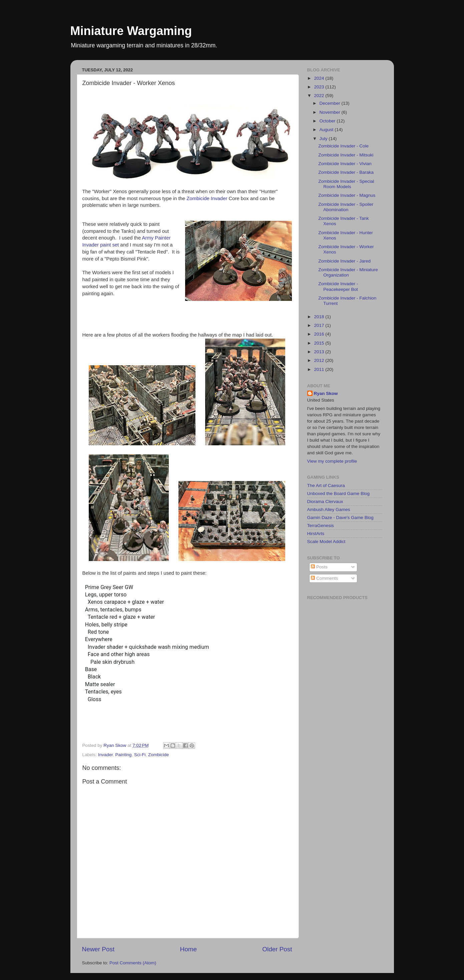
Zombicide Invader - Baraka (346, 172)
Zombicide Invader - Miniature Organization (348, 272)
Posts (319, 567)
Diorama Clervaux (325, 502)
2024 (320, 78)
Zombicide (158, 755)
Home (188, 949)
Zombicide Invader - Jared (344, 261)
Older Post (277, 949)
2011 (320, 369)
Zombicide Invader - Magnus (347, 195)
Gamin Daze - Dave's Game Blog (340, 518)
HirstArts (316, 534)
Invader (105, 755)
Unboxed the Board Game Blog (339, 494)
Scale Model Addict (326, 542)
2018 (320, 317)
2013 (320, 352)
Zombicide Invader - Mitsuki (346, 155)
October (328, 121)
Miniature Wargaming (131, 31)
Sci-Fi (140, 755)
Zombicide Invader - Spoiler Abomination (346, 207)
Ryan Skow (326, 393)
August (327, 130)
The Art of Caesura (326, 485)
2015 (320, 343)
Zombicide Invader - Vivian (345, 164)
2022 (320, 96)
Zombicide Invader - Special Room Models (346, 184)
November (331, 112)
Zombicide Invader (207, 198)
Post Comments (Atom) (133, 963)
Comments (324, 578)
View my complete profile (332, 461)
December (331, 103)
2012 (320, 360)
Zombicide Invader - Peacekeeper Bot (338, 286)
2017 (320, 325)
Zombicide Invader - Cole (343, 146)
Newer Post (98, 949)
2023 (320, 87)
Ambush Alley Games (329, 510)
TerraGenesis (321, 526)
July (324, 139)
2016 (320, 334)
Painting (124, 755)
